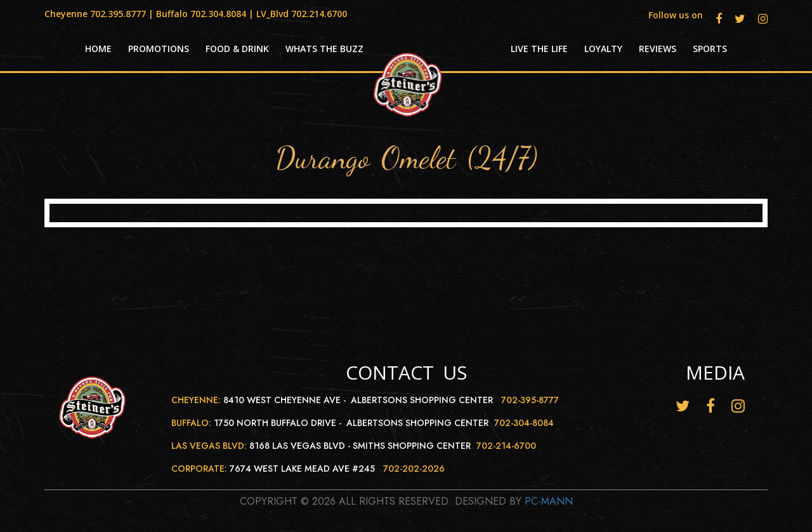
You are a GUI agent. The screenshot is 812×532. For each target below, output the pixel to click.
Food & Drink (237, 49)
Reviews (658, 49)
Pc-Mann (549, 501)
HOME (98, 49)
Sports (710, 49)
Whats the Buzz (324, 49)
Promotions (159, 49)
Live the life (539, 49)
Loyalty (603, 49)
